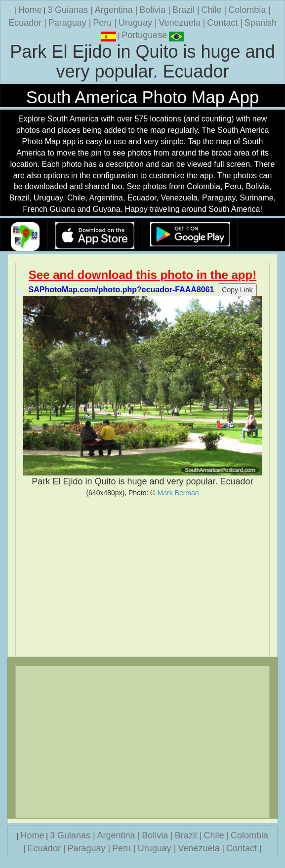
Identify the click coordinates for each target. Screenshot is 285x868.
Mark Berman (178, 493)
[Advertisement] (142, 577)
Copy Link (237, 290)
